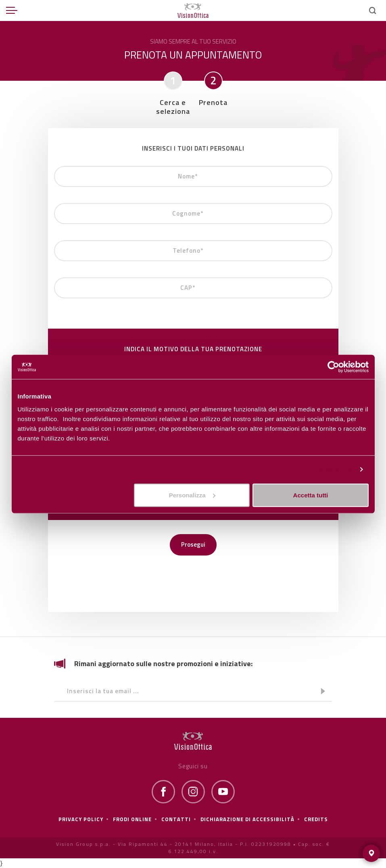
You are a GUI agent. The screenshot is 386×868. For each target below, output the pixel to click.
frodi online (132, 819)
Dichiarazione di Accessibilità (247, 819)
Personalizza (334, 469)
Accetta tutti (311, 495)
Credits (316, 819)
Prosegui (193, 544)
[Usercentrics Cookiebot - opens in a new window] (333, 367)
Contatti (176, 819)
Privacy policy (81, 819)
